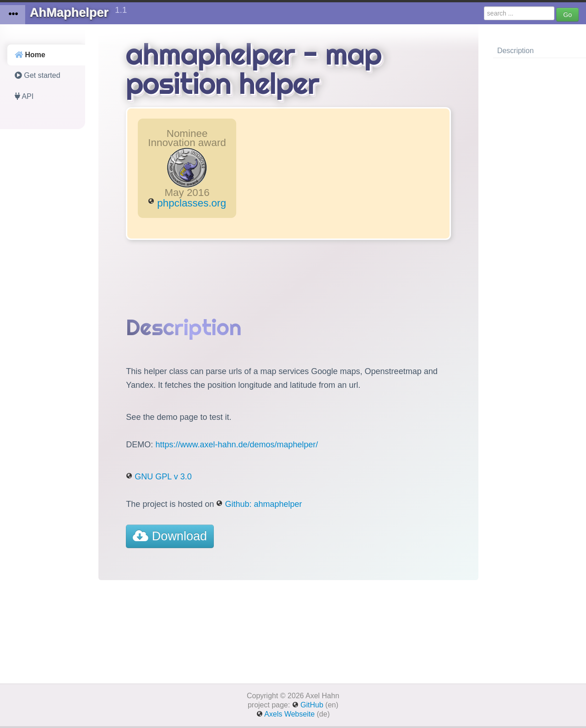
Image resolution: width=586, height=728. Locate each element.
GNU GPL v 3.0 (159, 477)
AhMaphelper (74, 11)
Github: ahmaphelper (259, 504)
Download (170, 536)
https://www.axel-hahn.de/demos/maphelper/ (236, 445)
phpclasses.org (187, 203)
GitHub (308, 705)
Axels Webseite (286, 714)
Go (567, 15)
